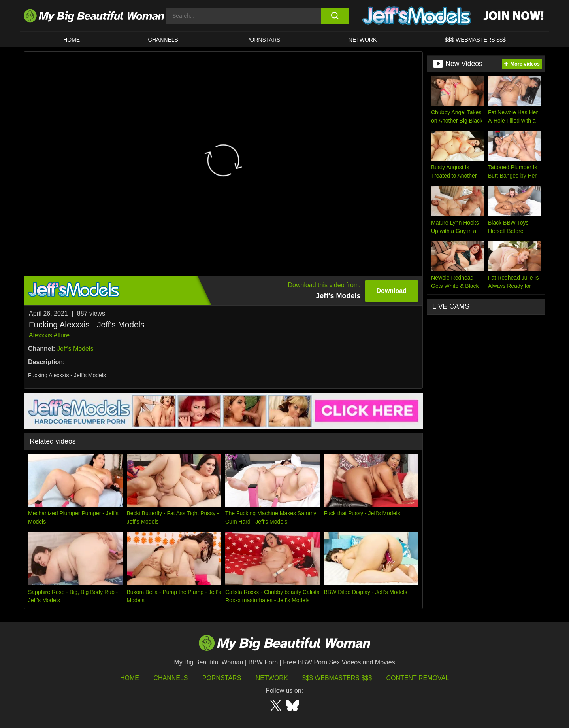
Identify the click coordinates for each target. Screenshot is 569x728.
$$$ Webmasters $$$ (337, 678)
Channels (171, 678)
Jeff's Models (75, 349)
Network (363, 40)
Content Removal (418, 678)
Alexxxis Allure (49, 335)
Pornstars (263, 40)
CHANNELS (163, 40)
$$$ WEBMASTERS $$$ (475, 40)
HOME (72, 40)
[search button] (335, 16)
